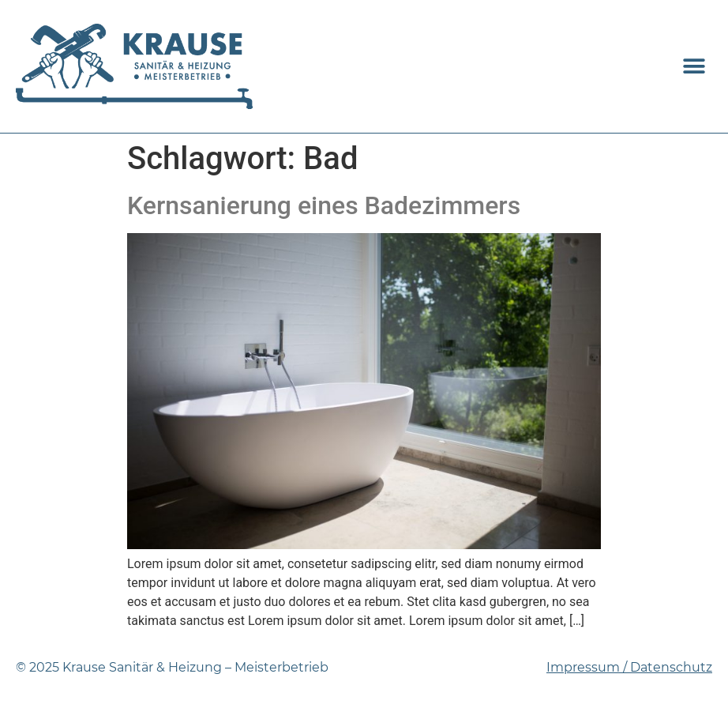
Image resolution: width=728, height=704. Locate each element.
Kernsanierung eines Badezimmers (324, 205)
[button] (694, 66)
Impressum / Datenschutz (629, 667)
